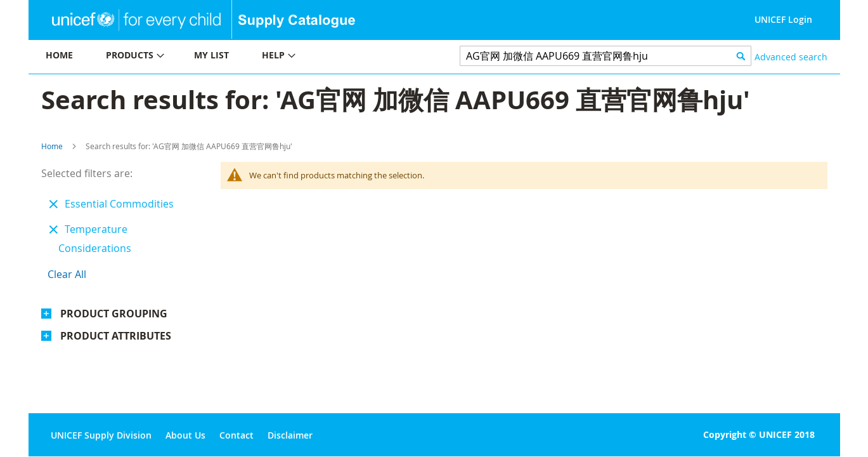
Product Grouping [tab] (114, 314)
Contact (236, 435)
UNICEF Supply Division (101, 435)
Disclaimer (290, 435)
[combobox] (606, 56)
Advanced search (791, 57)
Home (52, 146)
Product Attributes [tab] (116, 336)
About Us (185, 435)
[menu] (231, 57)
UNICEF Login (783, 19)
